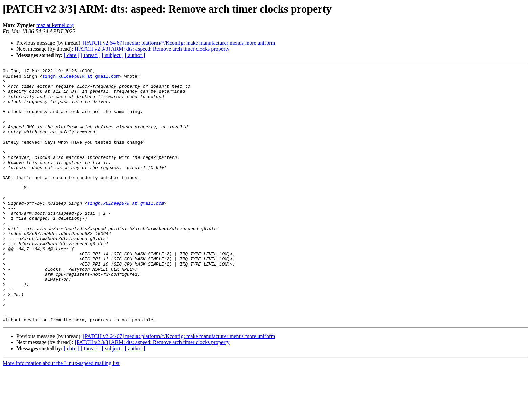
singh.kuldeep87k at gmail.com (81, 78)
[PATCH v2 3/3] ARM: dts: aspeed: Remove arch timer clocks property (152, 49)
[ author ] (135, 55)
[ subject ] (113, 55)
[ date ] (72, 55)
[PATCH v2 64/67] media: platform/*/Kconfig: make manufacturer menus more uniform (179, 43)
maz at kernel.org (55, 25)
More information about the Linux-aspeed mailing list (61, 414)
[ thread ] (91, 55)
